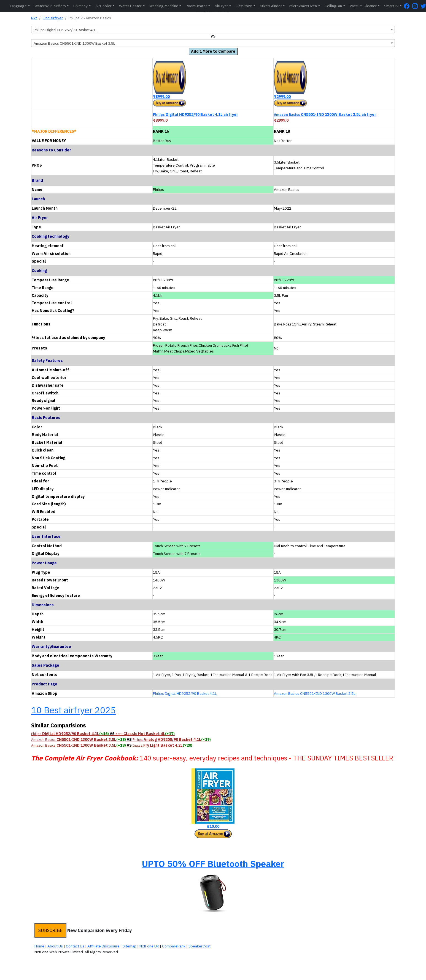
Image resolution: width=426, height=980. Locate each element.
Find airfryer (53, 18)
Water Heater (130, 6)
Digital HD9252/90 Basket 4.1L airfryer (196, 114)
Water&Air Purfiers (50, 6)
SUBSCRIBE (50, 930)
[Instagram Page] (416, 6)
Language (18, 6)
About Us (55, 946)
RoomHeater (196, 6)
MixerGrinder (271, 6)
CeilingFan (333, 6)
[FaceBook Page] (408, 6)
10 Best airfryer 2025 (73, 710)
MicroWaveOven (303, 6)
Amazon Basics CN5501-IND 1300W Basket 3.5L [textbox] (74, 43)
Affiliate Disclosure (103, 946)
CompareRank (174, 946)
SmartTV (391, 6)
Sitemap (130, 946)
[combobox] (213, 30)
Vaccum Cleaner (363, 6)
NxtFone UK (149, 946)
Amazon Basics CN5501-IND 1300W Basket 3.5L (315, 693)
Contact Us (75, 946)
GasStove (244, 6)
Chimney (80, 6)
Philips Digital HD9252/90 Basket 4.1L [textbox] (66, 30)
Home (39, 946)
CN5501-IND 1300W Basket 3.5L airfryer (325, 114)
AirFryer (221, 6)
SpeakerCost (199, 946)
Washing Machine (164, 6)
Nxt (34, 18)
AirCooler (103, 6)
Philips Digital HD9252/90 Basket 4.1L (185, 693)
